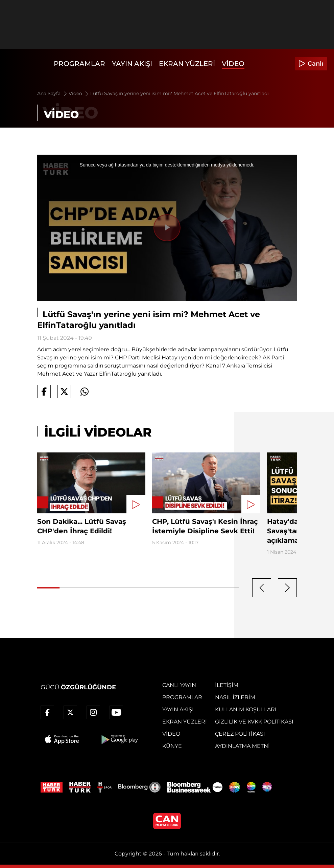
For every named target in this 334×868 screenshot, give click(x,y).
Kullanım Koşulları (246, 709)
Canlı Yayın (179, 685)
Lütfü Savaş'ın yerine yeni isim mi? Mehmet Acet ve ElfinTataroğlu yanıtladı (180, 93)
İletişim (227, 685)
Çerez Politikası (240, 734)
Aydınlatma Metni (242, 746)
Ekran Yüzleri (187, 64)
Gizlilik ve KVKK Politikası (254, 722)
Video (233, 64)
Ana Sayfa (53, 93)
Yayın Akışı (132, 64)
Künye (172, 746)
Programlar (79, 64)
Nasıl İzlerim (235, 697)
